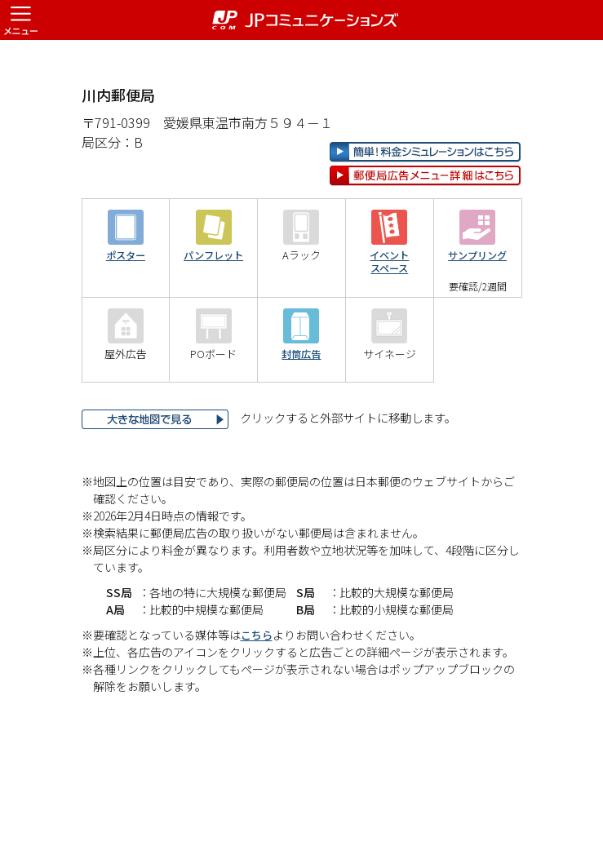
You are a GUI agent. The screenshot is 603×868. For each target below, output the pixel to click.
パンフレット (213, 308)
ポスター (126, 308)
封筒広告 (301, 407)
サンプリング (477, 308)
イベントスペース (389, 314)
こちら (258, 687)
